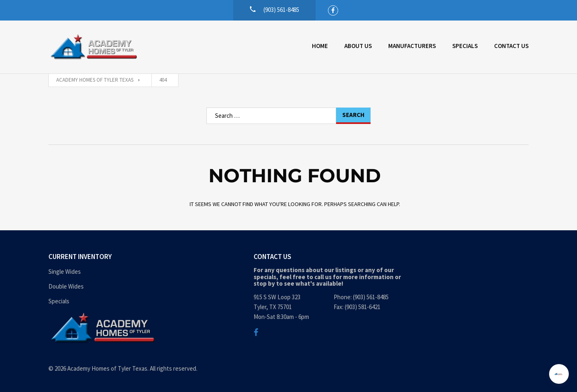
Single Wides (65, 272)
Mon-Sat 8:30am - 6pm (281, 317)
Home (320, 46)
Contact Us (511, 46)
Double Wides (66, 286)
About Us (358, 46)
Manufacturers (412, 46)
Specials (465, 46)
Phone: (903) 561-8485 (361, 297)
